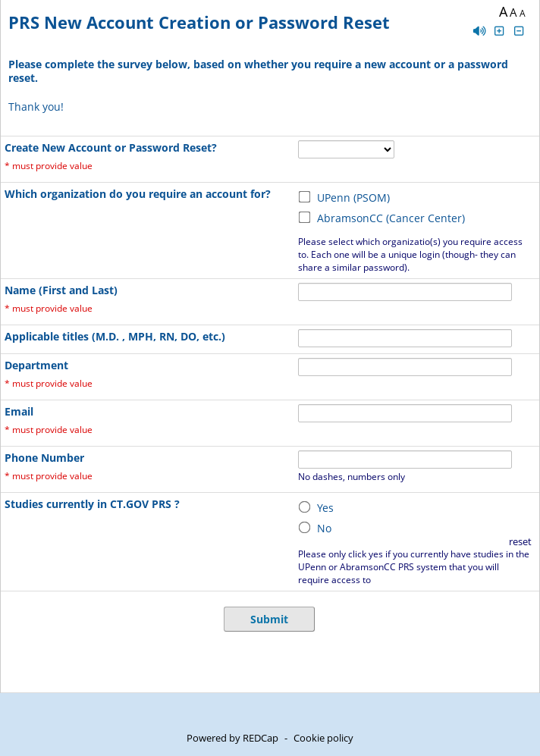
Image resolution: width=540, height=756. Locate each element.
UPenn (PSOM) (353, 198)
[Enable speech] (479, 31)
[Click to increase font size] (499, 31)
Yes (325, 508)
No (324, 528)
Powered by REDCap (232, 738)
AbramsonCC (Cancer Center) (391, 218)
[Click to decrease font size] (520, 31)
